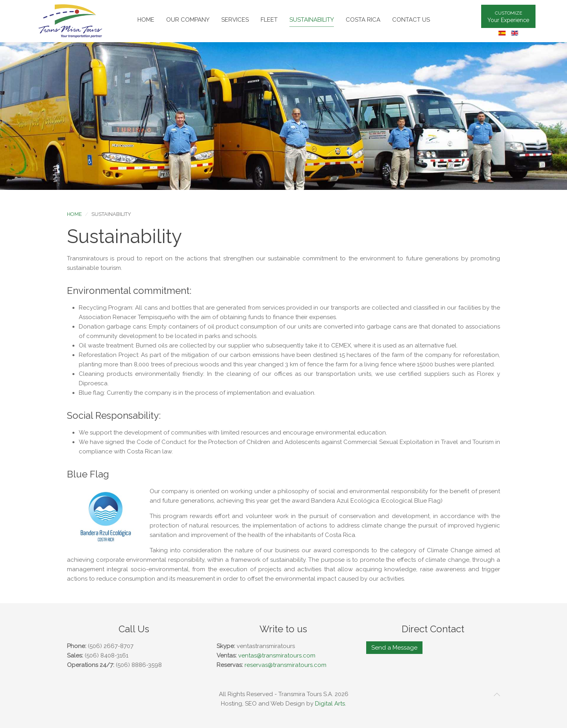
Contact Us (411, 20)
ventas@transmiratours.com (277, 656)
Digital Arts (330, 704)
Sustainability (312, 20)
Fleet (269, 20)
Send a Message (394, 648)
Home (146, 20)
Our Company (188, 20)
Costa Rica (363, 20)
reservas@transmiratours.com (285, 665)
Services (235, 20)
